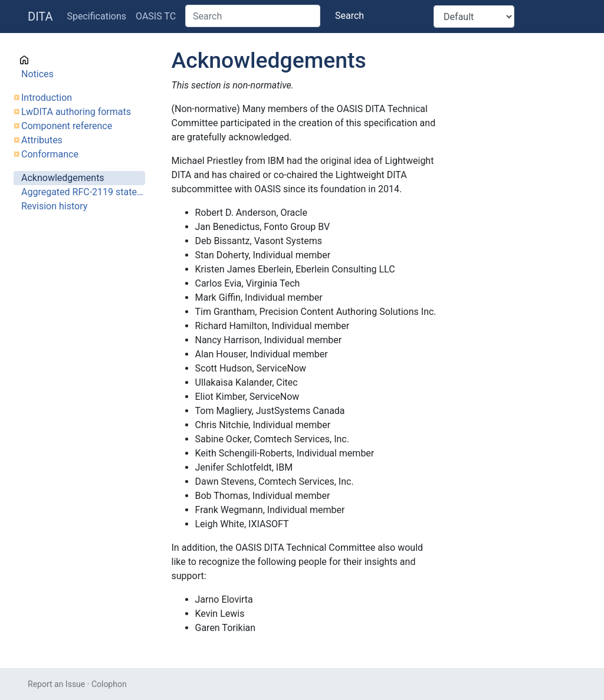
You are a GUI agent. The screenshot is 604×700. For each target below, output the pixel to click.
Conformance (50, 154)
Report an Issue (56, 684)
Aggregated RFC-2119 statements (83, 192)
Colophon (109, 684)
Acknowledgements (63, 178)
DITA (40, 17)
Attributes (42, 140)
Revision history (54, 206)
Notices (37, 74)
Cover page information (70, 60)
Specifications (97, 16)
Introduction (47, 98)
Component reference (67, 126)
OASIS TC (156, 16)
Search (349, 16)
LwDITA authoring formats (76, 112)
